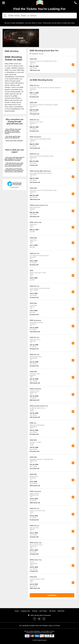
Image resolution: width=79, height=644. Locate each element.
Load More (52, 595)
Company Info (25, 611)
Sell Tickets (43, 611)
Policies (35, 611)
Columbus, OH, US (37, 54)
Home (17, 611)
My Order (52, 611)
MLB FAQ (61, 611)
